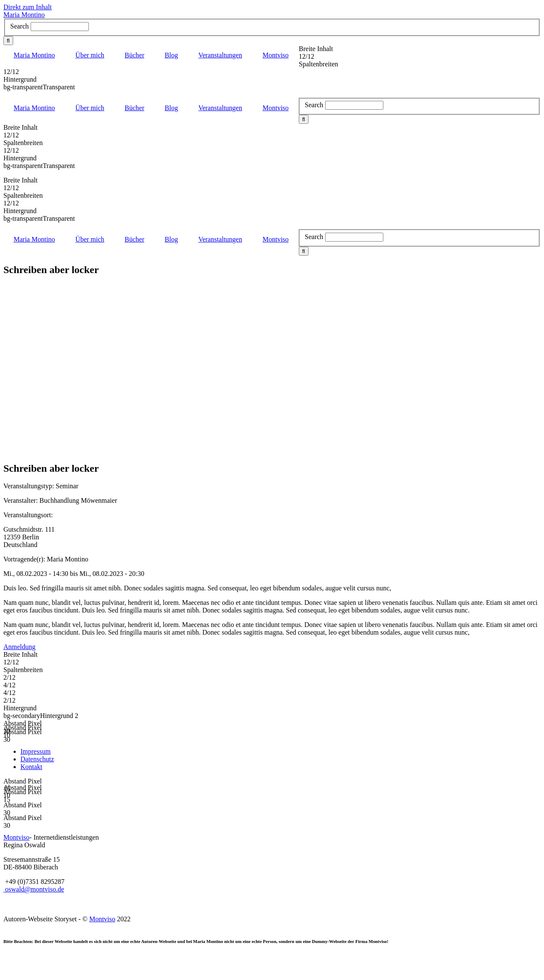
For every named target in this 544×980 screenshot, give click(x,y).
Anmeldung (20, 647)
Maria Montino (24, 15)
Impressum (35, 751)
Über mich (90, 55)
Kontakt (31, 767)
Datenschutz (37, 759)
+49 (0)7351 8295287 (35, 882)
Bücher (134, 55)
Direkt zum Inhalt (28, 7)
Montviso (276, 55)
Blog (171, 55)
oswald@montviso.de (34, 889)
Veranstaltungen (220, 55)
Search (20, 26)
